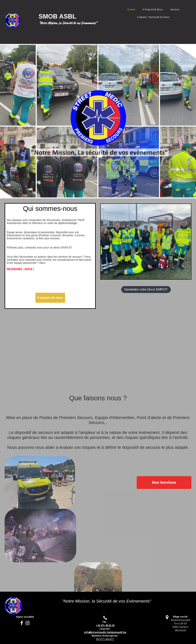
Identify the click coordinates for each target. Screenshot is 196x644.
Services (175, 9)
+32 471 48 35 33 (105, 625)
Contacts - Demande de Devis (153, 17)
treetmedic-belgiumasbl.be (105, 632)
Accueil (131, 9)
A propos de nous (153, 9)
